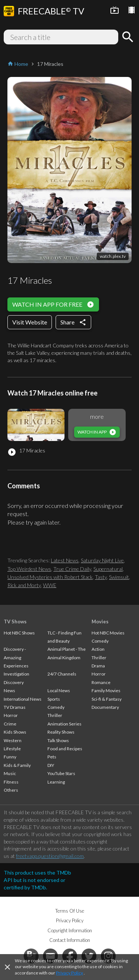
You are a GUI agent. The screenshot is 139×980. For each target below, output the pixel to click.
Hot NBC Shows (19, 633)
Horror (11, 715)
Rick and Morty (24, 585)
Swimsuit (119, 577)
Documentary (105, 707)
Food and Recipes (65, 749)
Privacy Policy (69, 973)
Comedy (56, 707)
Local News (59, 691)
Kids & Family (17, 765)
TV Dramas (15, 707)
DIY (51, 765)
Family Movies (106, 691)
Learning (56, 782)
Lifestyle (12, 749)
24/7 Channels (62, 674)
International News (23, 699)
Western (13, 740)
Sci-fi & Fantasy (107, 699)
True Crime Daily (72, 569)
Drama (98, 666)
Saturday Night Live (102, 560)
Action (98, 649)
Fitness (11, 782)
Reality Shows (61, 732)
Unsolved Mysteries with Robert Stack (50, 577)
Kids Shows (15, 732)
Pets (52, 757)
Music (10, 773)
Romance (101, 682)
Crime (10, 724)
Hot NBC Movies (108, 633)
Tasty (101, 577)
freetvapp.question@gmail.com (50, 856)
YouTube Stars (61, 773)
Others (11, 790)
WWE (50, 585)
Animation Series (64, 724)
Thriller (55, 715)
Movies (100, 622)
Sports (54, 699)
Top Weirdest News (29, 569)
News (9, 691)
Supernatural (108, 569)
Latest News (65, 560)
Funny (10, 757)
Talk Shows (58, 740)
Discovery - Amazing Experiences (16, 657)
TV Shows (15, 622)
